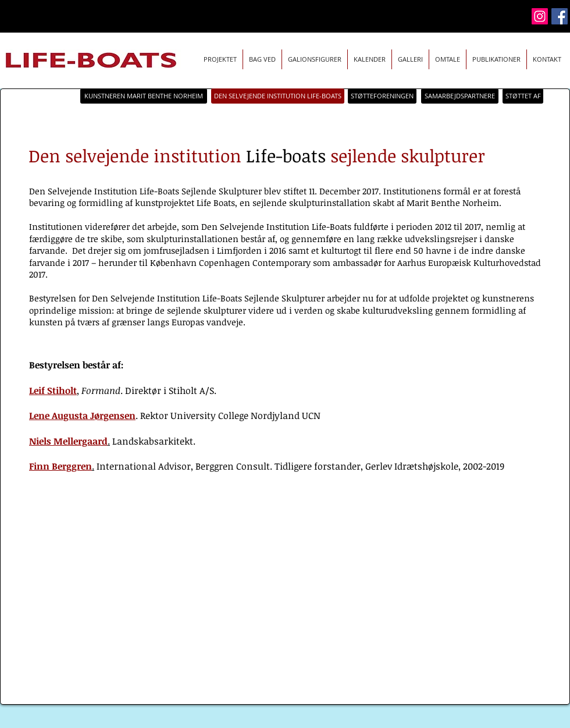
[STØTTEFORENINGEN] (382, 96)
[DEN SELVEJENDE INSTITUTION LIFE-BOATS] (278, 96)
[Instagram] (540, 16)
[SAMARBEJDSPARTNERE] (460, 96)
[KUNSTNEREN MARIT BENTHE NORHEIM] (144, 96)
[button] (370, 59)
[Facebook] (560, 16)
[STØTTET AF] (523, 96)
